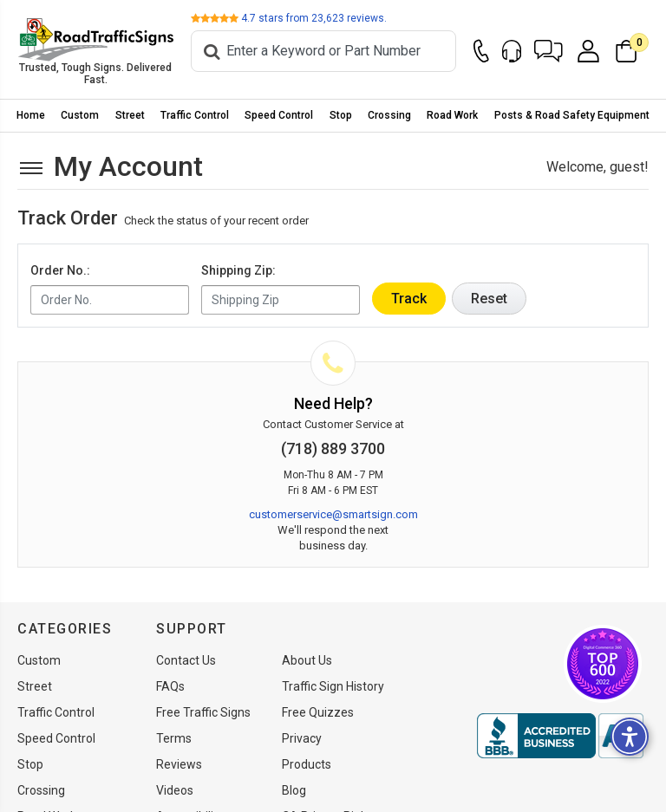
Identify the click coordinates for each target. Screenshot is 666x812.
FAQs (170, 686)
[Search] (323, 51)
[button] (548, 51)
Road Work (452, 115)
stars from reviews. (314, 18)
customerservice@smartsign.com (333, 514)
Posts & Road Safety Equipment (572, 115)
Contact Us (186, 660)
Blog (294, 790)
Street (130, 115)
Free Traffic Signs (203, 712)
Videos (175, 790)
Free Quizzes (318, 712)
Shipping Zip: (238, 270)
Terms (174, 738)
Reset (489, 299)
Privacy (302, 738)
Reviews (179, 764)
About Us (307, 660)
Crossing (389, 115)
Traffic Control (195, 115)
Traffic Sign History (333, 686)
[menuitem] (31, 116)
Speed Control (279, 115)
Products (307, 764)
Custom (80, 115)
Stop (341, 115)
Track (409, 299)
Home (31, 115)
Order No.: (60, 270)
